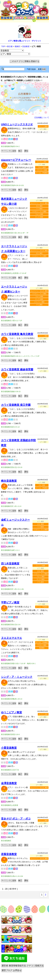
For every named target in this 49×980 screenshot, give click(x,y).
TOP (3, 46)
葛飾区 (17, 46)
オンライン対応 (42, 162)
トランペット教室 (39, 302)
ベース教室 (39, 209)
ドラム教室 (39, 305)
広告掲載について (42, 118)
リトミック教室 (43, 126)
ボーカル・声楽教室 (42, 173)
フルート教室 (42, 167)
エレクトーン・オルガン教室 (39, 203)
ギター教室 (39, 206)
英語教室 (42, 648)
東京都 (10, 46)
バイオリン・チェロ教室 (39, 211)
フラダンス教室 (42, 645)
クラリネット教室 (42, 170)
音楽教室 (26, 46)
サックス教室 (39, 217)
